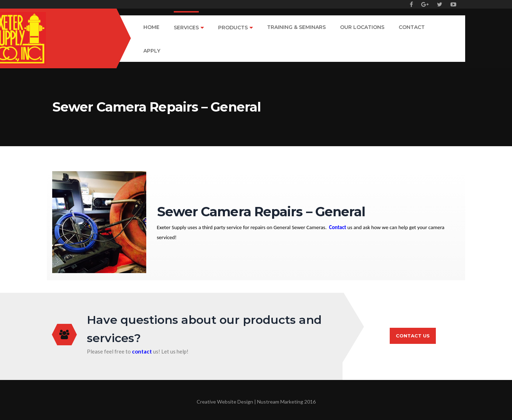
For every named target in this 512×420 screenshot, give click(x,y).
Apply (152, 51)
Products (233, 28)
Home (151, 28)
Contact (412, 28)
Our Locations (362, 28)
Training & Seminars (296, 28)
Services (186, 28)
